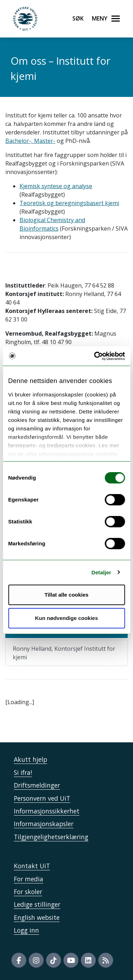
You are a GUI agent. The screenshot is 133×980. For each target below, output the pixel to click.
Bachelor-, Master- (30, 141)
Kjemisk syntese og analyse (56, 186)
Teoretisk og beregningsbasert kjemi (69, 203)
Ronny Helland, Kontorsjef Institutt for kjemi (64, 653)
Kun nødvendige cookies (67, 618)
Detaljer (101, 572)
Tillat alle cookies (67, 595)
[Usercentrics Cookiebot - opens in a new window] (95, 356)
